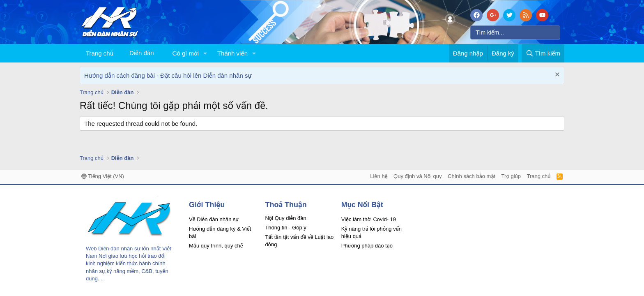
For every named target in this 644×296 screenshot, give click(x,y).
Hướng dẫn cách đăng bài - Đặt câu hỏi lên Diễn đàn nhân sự (168, 75)
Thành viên (232, 53)
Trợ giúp (511, 176)
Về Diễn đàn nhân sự (214, 219)
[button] (205, 53)
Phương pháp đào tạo (367, 246)
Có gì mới (186, 53)
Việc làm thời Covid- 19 (369, 219)
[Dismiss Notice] (556, 75)
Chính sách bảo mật (471, 176)
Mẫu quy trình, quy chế (216, 246)
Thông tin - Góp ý (285, 228)
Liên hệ (379, 176)
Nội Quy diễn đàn (285, 218)
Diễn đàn (142, 53)
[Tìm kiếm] (515, 32)
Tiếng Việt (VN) (103, 176)
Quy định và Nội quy (418, 176)
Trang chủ (100, 53)
